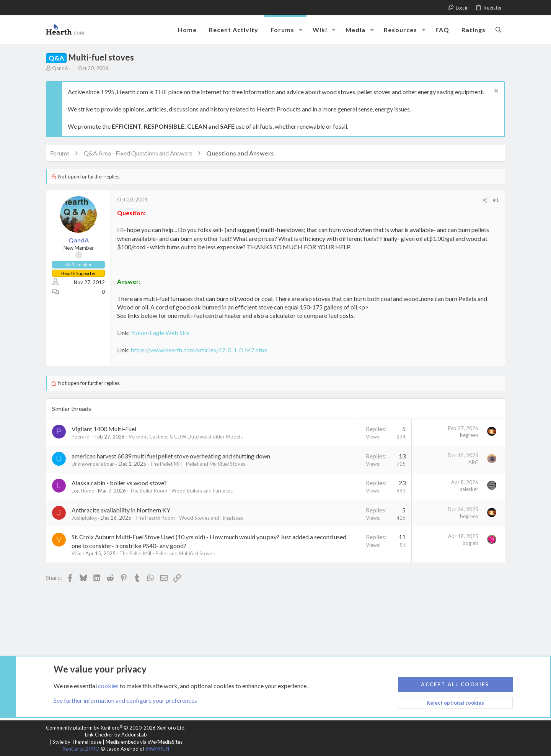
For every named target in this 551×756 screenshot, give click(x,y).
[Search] (498, 29)
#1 (496, 200)
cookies (108, 685)
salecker (469, 489)
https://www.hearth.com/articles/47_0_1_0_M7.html (199, 350)
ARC (473, 462)
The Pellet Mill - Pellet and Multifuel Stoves (198, 464)
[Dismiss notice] (495, 92)
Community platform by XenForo (116, 728)
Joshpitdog (84, 518)
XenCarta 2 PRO (81, 749)
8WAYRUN (157, 749)
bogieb (470, 543)
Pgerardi (81, 437)
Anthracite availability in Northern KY (121, 510)
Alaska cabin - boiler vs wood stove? (119, 483)
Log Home (83, 491)
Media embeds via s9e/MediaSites (144, 742)
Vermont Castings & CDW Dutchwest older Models (186, 437)
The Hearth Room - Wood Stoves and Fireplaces (189, 518)
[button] (301, 30)
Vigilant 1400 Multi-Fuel (104, 429)
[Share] (485, 200)
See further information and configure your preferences (125, 700)
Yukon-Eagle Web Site (160, 333)
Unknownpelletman (93, 464)
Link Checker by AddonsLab (116, 735)
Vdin (77, 553)
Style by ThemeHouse (77, 742)
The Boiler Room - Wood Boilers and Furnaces (181, 491)
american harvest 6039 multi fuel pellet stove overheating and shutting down (171, 456)
